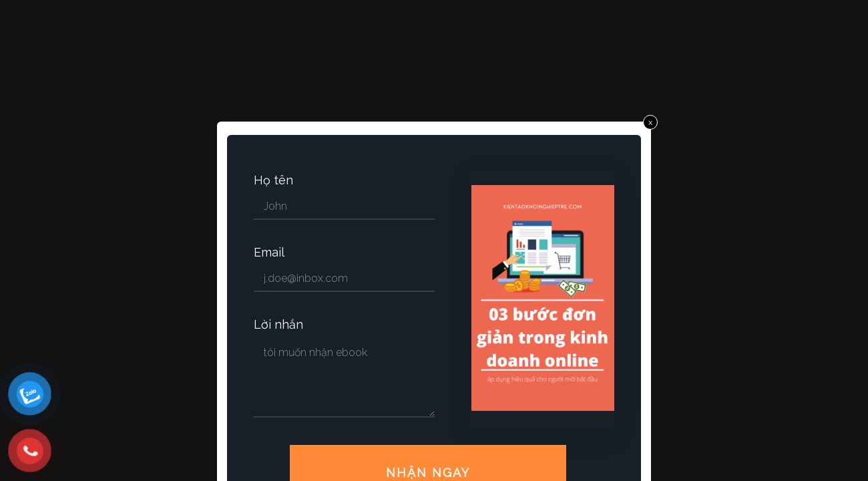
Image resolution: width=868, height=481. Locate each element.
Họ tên (273, 180)
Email (269, 253)
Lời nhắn (278, 325)
